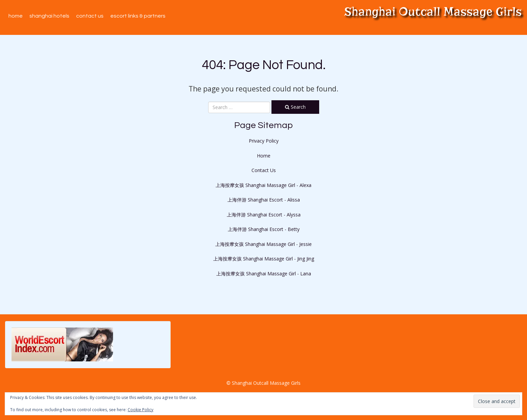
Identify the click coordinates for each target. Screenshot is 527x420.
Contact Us (90, 16)
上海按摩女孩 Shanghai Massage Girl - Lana (264, 274)
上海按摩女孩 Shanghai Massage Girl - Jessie (263, 244)
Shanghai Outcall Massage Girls (433, 12)
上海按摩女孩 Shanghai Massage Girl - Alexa (263, 185)
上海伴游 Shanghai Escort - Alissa (264, 200)
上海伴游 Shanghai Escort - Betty (264, 229)
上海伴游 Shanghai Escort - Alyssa (264, 215)
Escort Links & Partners (138, 16)
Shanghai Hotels (49, 16)
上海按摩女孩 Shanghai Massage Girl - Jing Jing (264, 259)
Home (16, 16)
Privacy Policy (264, 141)
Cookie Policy (140, 410)
